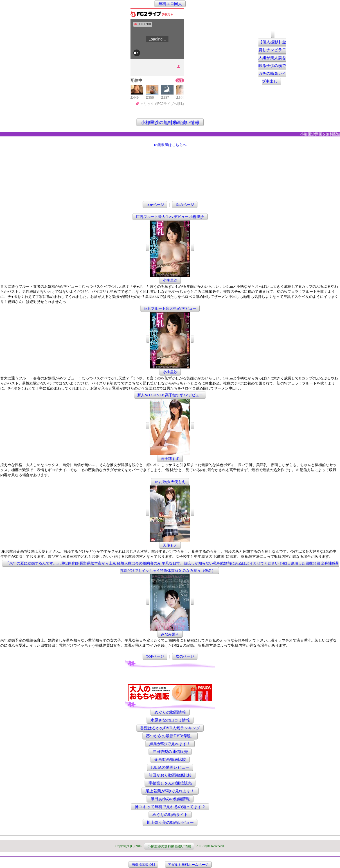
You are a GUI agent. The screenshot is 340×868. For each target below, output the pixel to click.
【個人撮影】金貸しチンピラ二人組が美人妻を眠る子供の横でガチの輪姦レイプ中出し (272, 62)
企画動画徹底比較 (170, 760)
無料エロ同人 (170, 4)
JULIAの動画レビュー (170, 767)
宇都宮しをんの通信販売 (170, 783)
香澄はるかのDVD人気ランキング (170, 728)
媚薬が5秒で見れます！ (170, 744)
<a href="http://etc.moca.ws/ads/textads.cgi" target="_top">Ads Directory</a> (170, 676)
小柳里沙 (170, 280)
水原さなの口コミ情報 (170, 720)
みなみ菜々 (170, 634)
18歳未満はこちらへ (170, 145)
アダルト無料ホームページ (188, 864)
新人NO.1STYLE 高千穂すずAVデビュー (170, 395)
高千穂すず (170, 459)
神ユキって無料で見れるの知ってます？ (170, 807)
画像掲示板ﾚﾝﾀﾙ (143, 864)
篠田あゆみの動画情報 (170, 799)
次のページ (185, 205)
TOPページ (155, 205)
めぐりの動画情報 (170, 712)
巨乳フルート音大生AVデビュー (170, 308)
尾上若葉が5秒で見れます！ (170, 791)
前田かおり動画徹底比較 (170, 775)
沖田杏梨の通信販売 (170, 752)
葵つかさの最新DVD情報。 (170, 736)
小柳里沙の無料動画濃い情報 (170, 122)
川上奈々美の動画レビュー (170, 823)
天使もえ (170, 545)
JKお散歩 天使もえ (170, 482)
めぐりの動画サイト (170, 815)
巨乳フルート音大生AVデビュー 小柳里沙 (170, 217)
